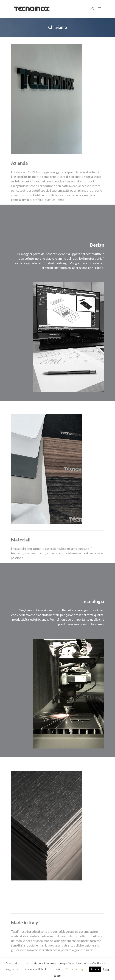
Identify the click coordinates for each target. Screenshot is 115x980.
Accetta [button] (95, 969)
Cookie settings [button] (75, 969)
